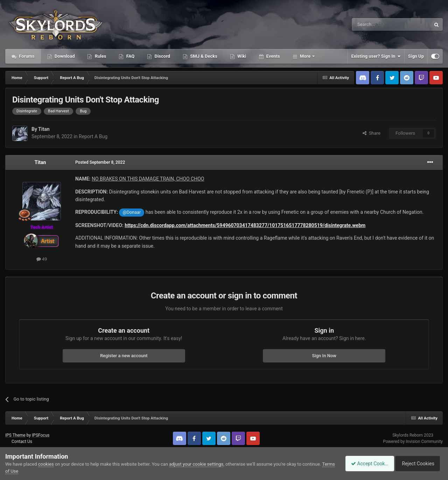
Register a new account (124, 356)
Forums (26, 56)
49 (42, 259)
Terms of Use (19, 471)
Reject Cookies (419, 464)
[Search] (374, 24)
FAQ (130, 56)
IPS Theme (15, 435)
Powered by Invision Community (413, 442)
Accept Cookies (366, 464)
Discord (162, 56)
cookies (46, 464)
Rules (100, 56)
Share (372, 133)
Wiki (241, 56)
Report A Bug (93, 136)
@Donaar (132, 212)
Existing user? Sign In (376, 56)
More (305, 56)
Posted (100, 162)
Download (64, 56)
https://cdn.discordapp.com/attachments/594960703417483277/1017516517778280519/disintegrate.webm (245, 225)
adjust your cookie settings (196, 464)
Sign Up (416, 56)
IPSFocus (41, 435)
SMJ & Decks (203, 56)
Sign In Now (324, 356)
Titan (44, 129)
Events (272, 56)
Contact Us (22, 442)
